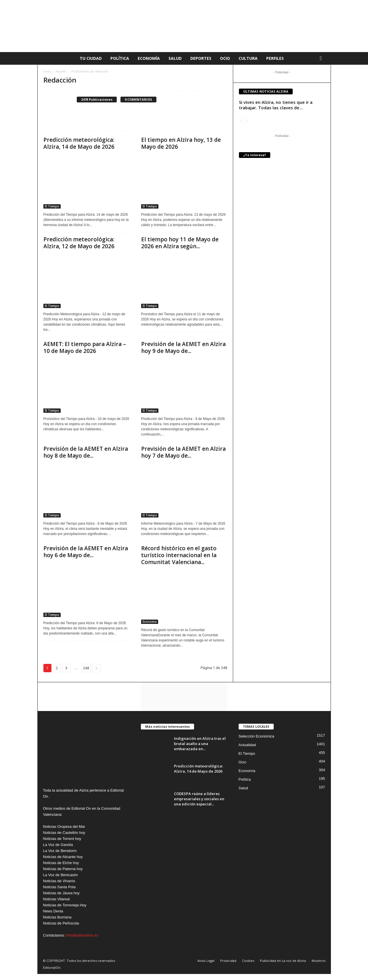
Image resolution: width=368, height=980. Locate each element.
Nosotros (319, 961)
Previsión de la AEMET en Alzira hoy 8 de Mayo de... (86, 452)
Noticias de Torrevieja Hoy (65, 905)
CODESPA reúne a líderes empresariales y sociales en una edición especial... (199, 799)
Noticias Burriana (57, 917)
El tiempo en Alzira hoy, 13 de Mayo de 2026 (181, 143)
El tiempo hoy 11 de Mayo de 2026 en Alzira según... (180, 243)
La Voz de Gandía (58, 845)
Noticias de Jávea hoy (61, 893)
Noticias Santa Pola (59, 887)
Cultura (248, 58)
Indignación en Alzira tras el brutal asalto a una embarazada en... (200, 744)
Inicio (47, 71)
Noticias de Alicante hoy (63, 857)
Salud (175, 58)
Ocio (225, 58)
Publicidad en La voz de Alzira (283, 961)
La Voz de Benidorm (60, 851)
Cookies (248, 961)
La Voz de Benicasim (61, 875)
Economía (149, 58)
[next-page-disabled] (247, 120)
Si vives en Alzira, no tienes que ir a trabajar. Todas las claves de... (276, 105)
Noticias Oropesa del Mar (64, 827)
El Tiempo (52, 206)
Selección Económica (256, 736)
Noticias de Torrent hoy (62, 839)
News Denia (53, 911)
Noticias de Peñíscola (61, 923)
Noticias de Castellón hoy (64, 833)
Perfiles (275, 58)
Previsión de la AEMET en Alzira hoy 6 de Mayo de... (86, 552)
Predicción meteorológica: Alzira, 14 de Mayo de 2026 (79, 143)
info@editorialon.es (82, 935)
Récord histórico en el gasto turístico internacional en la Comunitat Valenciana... (179, 555)
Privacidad (228, 961)
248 (86, 668)
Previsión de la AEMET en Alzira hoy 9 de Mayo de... (183, 347)
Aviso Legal (206, 961)
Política (120, 58)
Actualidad (247, 745)
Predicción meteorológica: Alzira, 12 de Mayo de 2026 (79, 243)
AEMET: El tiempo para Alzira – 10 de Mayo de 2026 (85, 347)
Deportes (201, 58)
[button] (322, 58)
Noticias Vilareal (56, 899)
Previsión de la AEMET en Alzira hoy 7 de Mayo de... (183, 452)
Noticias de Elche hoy (61, 863)
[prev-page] (241, 120)
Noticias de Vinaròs (59, 881)
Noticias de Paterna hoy (63, 869)
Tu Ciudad (91, 58)
